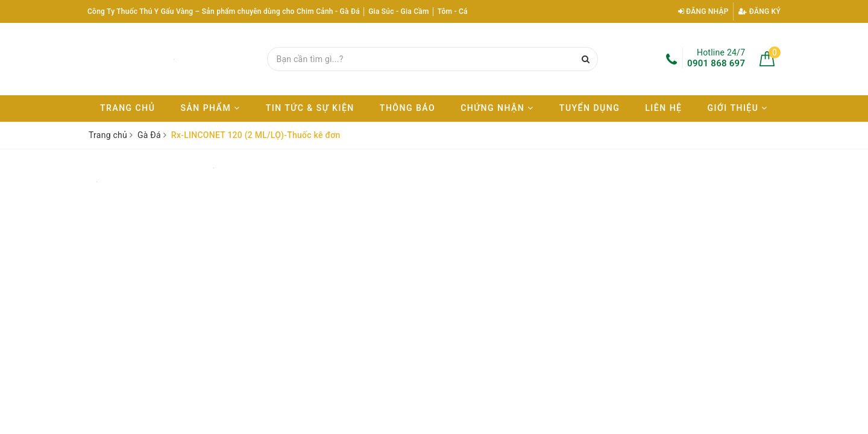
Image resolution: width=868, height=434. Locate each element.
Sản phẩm (210, 108)
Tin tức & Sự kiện (310, 108)
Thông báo (407, 108)
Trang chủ (127, 108)
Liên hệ (663, 108)
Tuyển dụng (590, 108)
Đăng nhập (703, 11)
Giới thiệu (738, 108)
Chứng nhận (497, 108)
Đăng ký (759, 11)
